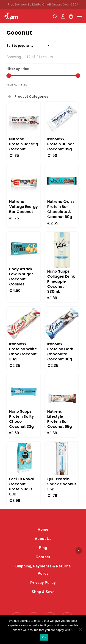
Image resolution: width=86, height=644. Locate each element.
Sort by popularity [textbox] (20, 46)
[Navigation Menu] (79, 17)
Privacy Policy (43, 583)
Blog (43, 548)
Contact (43, 557)
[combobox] (29, 46)
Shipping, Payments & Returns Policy (43, 570)
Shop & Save (43, 592)
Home (43, 529)
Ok (44, 637)
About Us (43, 539)
